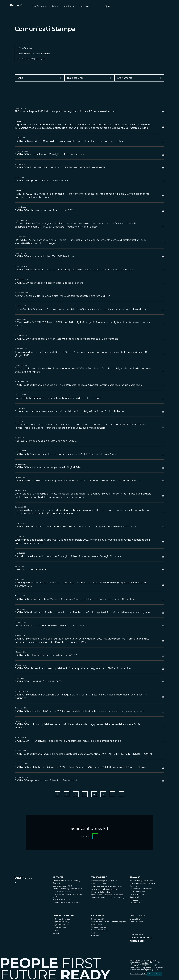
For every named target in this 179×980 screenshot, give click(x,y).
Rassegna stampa (99, 928)
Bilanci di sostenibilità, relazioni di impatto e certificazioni (109, 924)
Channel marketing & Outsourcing (67, 889)
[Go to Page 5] (94, 794)
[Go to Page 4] (85, 794)
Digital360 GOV (59, 928)
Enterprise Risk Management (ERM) (106, 887)
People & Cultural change (102, 893)
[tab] (40, 78)
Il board (56, 931)
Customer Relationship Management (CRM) (69, 896)
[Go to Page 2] (66, 794)
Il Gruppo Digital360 (62, 920)
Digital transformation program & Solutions (144, 885)
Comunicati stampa (99, 930)
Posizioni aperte (136, 922)
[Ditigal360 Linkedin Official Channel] (16, 884)
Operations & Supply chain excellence (107, 895)
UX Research (135, 903)
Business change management (104, 881)
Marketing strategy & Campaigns (67, 903)
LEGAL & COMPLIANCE (141, 938)
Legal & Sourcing (137, 895)
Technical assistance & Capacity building (108, 898)
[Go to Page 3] (75, 794)
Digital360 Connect (61, 925)
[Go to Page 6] (104, 794)
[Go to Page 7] (113, 794)
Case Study (96, 936)
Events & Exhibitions (61, 900)
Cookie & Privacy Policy (138, 974)
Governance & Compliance (141, 889)
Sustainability (135, 898)
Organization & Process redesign (105, 890)
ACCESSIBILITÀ (137, 942)
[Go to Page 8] (123, 794)
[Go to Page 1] (56, 794)
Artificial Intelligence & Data (141, 881)
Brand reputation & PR (62, 887)
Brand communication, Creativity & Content (67, 883)
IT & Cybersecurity (137, 892)
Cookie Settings (155, 974)
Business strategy (99, 884)
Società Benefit (98, 920)
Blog (93, 933)
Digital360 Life (136, 920)
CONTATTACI (136, 935)
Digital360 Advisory (61, 922)
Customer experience (62, 892)
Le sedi (56, 934)
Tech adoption (136, 901)
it (162, 6)
